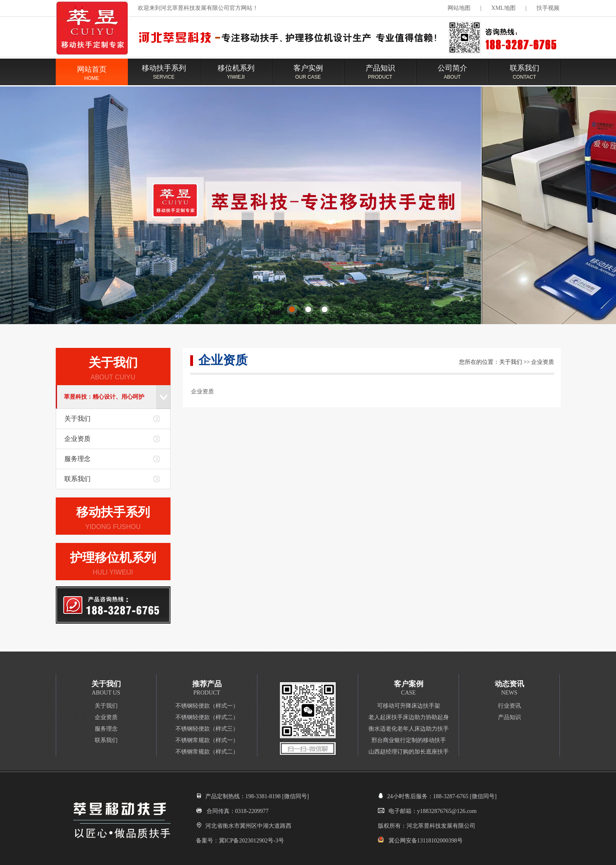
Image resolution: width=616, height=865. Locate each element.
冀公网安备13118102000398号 (426, 841)
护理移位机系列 (113, 557)
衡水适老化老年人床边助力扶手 (409, 729)
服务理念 (77, 459)
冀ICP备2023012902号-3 (249, 841)
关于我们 (113, 362)
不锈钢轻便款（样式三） (207, 729)
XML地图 (503, 8)
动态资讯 (509, 684)
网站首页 (92, 77)
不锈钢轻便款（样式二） (207, 717)
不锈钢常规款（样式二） (207, 752)
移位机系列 (236, 76)
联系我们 (525, 76)
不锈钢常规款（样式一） (207, 740)
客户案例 (409, 684)
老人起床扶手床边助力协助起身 (409, 717)
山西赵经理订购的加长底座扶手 (409, 752)
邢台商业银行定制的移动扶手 (409, 740)
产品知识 (380, 76)
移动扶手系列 (164, 76)
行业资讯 (509, 706)
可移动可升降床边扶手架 (409, 706)
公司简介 (452, 76)
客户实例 (308, 76)
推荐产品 (207, 684)
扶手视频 (548, 8)
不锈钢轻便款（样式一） (207, 706)
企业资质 (77, 439)
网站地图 (459, 8)
